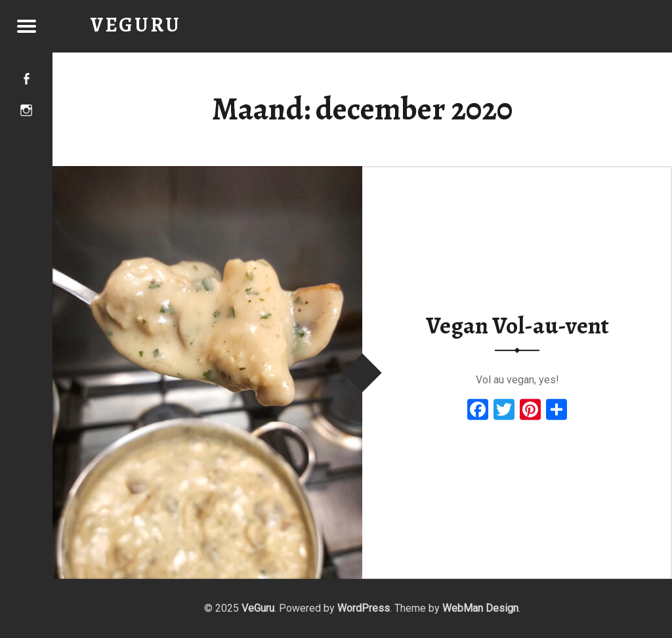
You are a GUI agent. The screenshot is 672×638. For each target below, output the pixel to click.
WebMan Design (480, 608)
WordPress (364, 608)
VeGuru (258, 608)
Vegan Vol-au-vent (517, 326)
